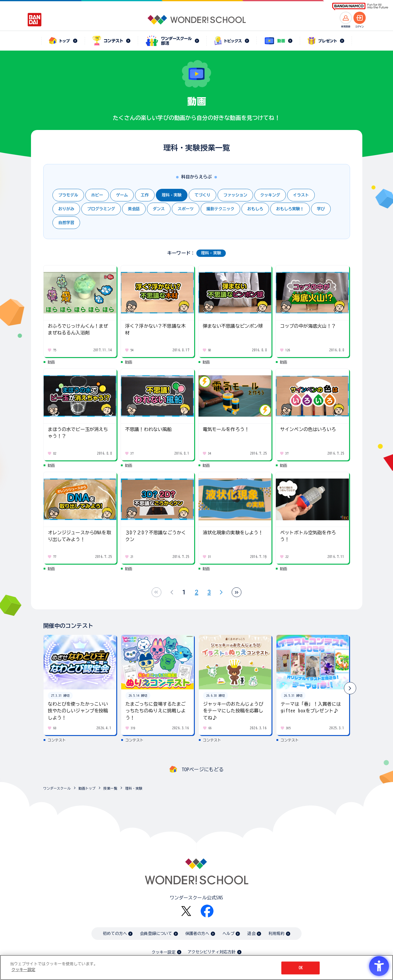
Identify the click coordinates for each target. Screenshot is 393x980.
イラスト (301, 195)
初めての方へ (115, 934)
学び (321, 209)
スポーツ (186, 209)
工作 (145, 195)
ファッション (235, 195)
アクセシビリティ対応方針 (212, 952)
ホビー (97, 195)
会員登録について (156, 934)
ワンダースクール (57, 788)
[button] (350, 688)
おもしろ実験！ (290, 209)
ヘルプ (228, 934)
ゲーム (122, 195)
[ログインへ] (360, 18)
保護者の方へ (197, 934)
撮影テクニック (220, 209)
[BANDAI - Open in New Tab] (35, 20)
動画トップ (87, 788)
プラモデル (68, 195)
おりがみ (66, 209)
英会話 (134, 209)
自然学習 (66, 223)
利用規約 (277, 934)
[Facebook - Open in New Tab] (207, 911)
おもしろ (255, 209)
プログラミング (101, 209)
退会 (251, 934)
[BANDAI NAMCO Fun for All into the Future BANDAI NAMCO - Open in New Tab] (360, 7)
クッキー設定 (164, 952)
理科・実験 (172, 195)
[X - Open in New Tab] (186, 911)
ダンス (159, 209)
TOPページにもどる (203, 769)
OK (301, 968)
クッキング (270, 195)
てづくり (202, 195)
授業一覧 (110, 788)
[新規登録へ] (346, 18)
